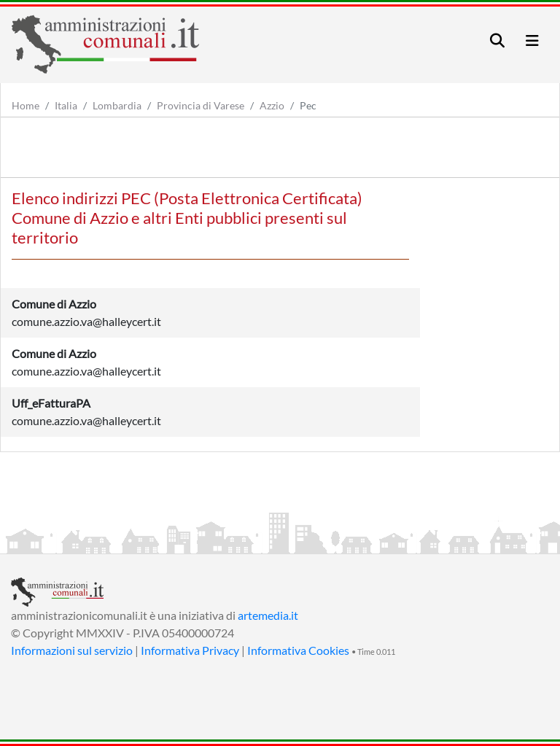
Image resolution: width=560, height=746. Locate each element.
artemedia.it (268, 615)
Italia (66, 105)
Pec (308, 105)
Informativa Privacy (190, 650)
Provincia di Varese (201, 105)
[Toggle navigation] (497, 40)
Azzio (272, 105)
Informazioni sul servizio (72, 650)
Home (26, 105)
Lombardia (117, 105)
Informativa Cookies (298, 650)
